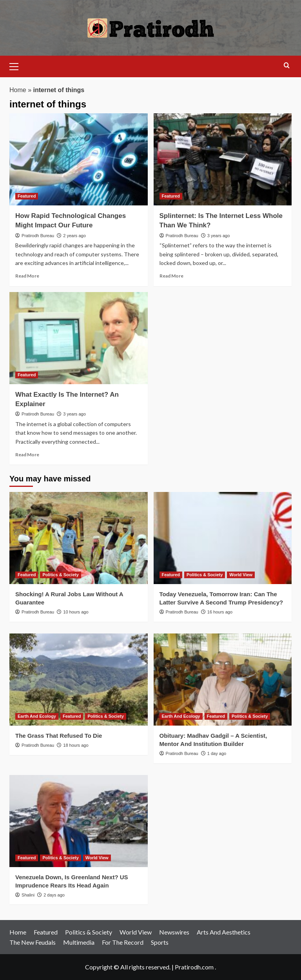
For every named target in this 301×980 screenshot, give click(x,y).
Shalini (28, 895)
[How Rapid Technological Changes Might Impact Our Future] (79, 159)
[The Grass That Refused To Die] (79, 680)
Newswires (174, 932)
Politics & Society (89, 932)
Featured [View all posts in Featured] (27, 196)
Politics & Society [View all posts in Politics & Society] (60, 575)
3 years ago (218, 236)
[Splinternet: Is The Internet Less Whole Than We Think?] (223, 159)
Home (18, 90)
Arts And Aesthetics (224, 932)
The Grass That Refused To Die (59, 736)
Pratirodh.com (194, 967)
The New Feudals (33, 942)
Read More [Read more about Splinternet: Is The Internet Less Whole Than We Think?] (171, 276)
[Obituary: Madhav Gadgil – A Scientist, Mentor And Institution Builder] (223, 680)
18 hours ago (76, 745)
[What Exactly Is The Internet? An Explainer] (79, 338)
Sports (160, 942)
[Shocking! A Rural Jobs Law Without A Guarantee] (79, 538)
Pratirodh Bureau (38, 236)
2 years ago (74, 236)
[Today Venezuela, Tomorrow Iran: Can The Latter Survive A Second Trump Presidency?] (223, 538)
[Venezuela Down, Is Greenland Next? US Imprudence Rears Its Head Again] (79, 821)
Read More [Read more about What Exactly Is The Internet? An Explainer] (27, 455)
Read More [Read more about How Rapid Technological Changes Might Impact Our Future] (27, 276)
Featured (46, 932)
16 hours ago (220, 612)
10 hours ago (76, 612)
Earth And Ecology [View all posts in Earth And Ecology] (37, 716)
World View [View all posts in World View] (241, 575)
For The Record (123, 942)
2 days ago (54, 895)
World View (136, 932)
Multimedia (79, 942)
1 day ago (217, 753)
